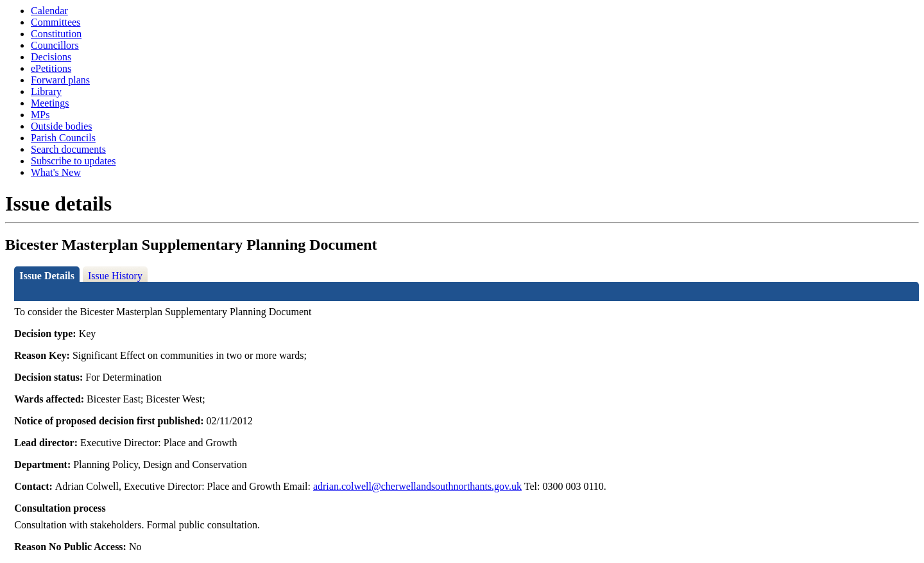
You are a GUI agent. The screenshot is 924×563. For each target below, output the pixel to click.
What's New (56, 172)
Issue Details (47, 276)
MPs (40, 115)
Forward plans (60, 80)
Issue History (115, 276)
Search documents (68, 149)
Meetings (50, 103)
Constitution (56, 34)
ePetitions (51, 68)
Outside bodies (62, 126)
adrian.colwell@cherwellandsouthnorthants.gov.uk (417, 486)
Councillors (55, 45)
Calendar (49, 11)
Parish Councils (63, 138)
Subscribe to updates (73, 161)
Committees (56, 22)
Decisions (51, 57)
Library (46, 91)
